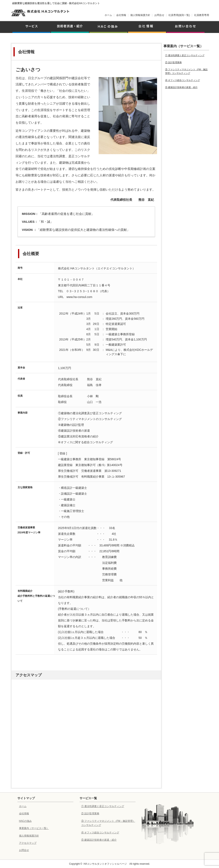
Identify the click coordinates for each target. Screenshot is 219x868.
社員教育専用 (202, 15)
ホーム (108, 15)
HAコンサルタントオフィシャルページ (105, 864)
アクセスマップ (28, 843)
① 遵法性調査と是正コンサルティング (185, 55)
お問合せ (159, 15)
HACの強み (25, 821)
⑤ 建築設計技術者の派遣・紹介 (181, 87)
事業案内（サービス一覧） (34, 828)
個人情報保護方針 (140, 15)
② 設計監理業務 (173, 62)
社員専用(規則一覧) (179, 15)
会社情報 (121, 15)
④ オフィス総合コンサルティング (183, 80)
